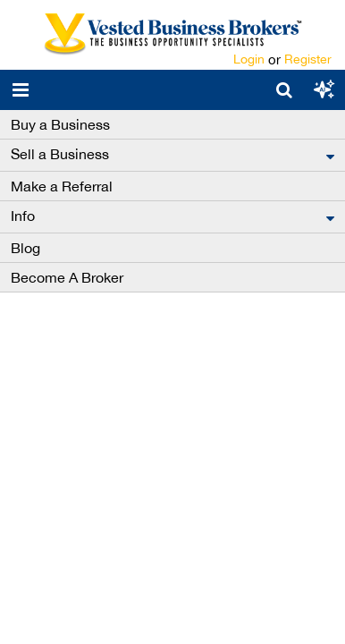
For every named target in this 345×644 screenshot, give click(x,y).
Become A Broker (67, 277)
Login (249, 59)
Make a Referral (62, 186)
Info (23, 216)
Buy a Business (60, 124)
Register (308, 59)
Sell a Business (60, 154)
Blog (25, 248)
